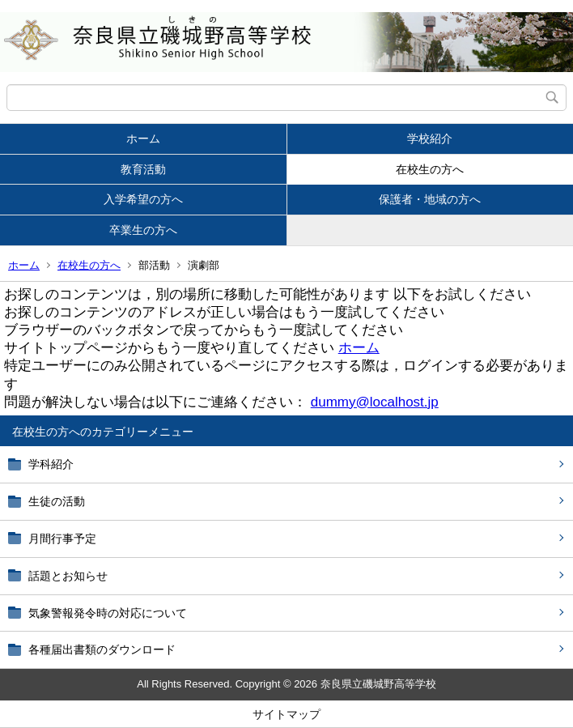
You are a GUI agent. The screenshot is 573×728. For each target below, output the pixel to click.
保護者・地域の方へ (430, 199)
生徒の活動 (57, 501)
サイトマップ (286, 714)
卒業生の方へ (143, 230)
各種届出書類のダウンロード (102, 649)
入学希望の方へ (143, 199)
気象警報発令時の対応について (108, 613)
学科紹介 (51, 464)
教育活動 (143, 169)
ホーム (143, 138)
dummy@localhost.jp (375, 402)
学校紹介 (430, 138)
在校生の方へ (430, 169)
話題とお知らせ (68, 576)
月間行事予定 (62, 539)
